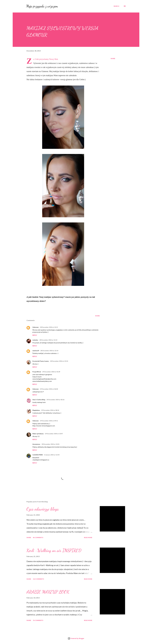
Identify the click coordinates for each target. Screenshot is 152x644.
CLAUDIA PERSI (38, 455)
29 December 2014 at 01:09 (51, 372)
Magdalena (36, 410)
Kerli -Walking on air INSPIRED (54, 550)
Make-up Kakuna (38, 434)
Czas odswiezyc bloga (43, 509)
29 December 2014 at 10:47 (54, 434)
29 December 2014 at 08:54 (50, 410)
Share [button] (113, 58)
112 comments (38, 579)
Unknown (36, 327)
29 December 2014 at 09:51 (49, 421)
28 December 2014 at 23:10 (59, 361)
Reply (35, 335)
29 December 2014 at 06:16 (55, 400)
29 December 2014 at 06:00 (49, 389)
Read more (88, 537)
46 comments (38, 537)
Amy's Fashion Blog (39, 400)
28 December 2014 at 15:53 (48, 340)
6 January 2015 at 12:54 (52, 455)
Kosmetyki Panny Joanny (41, 361)
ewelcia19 (36, 351)
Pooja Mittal (37, 372)
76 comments (38, 620)
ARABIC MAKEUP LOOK (48, 592)
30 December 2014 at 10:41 (51, 444)
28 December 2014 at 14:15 (49, 327)
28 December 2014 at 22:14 (49, 351)
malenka (35, 340)
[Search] (116, 6)
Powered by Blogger (76, 638)
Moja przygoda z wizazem (42, 6)
